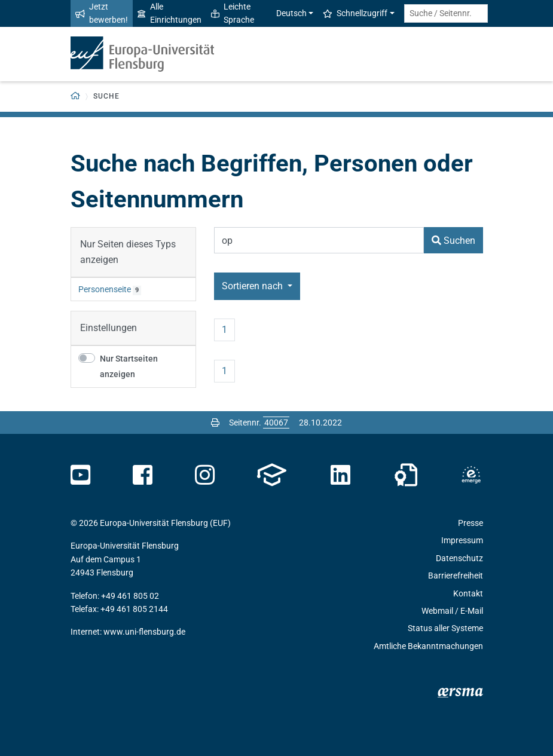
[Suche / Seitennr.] (446, 13)
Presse (470, 523)
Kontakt (468, 593)
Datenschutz (459, 558)
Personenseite (105, 289)
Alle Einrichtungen (169, 13)
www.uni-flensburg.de (144, 632)
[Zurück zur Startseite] (76, 97)
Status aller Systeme (445, 628)
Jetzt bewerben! (102, 13)
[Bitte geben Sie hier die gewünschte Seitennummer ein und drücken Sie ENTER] (276, 423)
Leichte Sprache (233, 13)
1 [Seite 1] (224, 330)
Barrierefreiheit (456, 576)
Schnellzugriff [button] (355, 13)
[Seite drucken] (215, 423)
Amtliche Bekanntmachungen (428, 646)
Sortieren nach (253, 286)
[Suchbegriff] (319, 240)
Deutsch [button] (285, 13)
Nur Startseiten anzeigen (129, 367)
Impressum (462, 540)
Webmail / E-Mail (452, 611)
